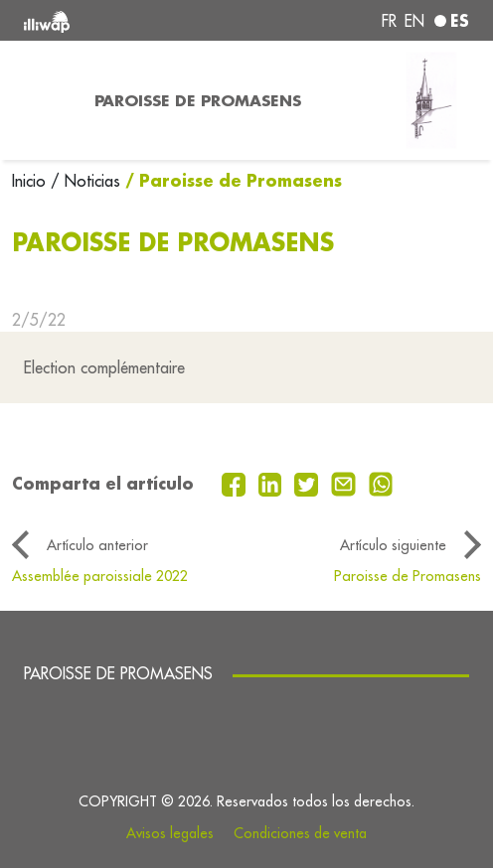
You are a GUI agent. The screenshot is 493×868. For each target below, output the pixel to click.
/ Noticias (85, 181)
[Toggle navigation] (41, 100)
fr (389, 21)
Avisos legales (170, 833)
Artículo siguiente (393, 545)
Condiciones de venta (300, 833)
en (414, 21)
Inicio (31, 181)
